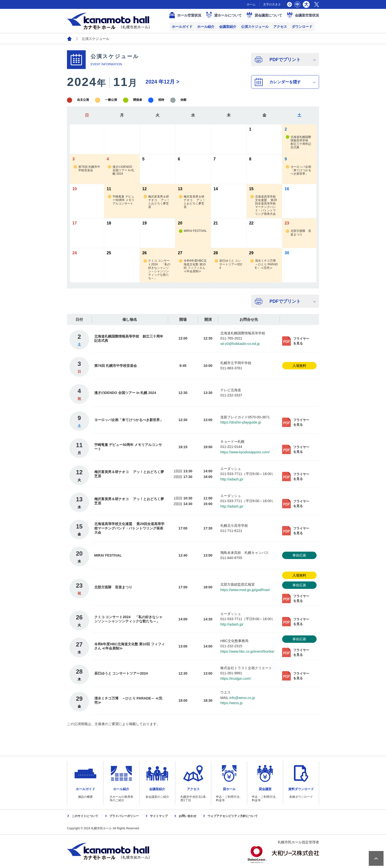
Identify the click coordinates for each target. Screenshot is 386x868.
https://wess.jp (231, 703)
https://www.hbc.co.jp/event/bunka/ (247, 651)
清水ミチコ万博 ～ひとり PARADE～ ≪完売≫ (264, 264)
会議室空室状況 (307, 15)
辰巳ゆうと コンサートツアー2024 (228, 264)
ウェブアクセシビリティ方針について (233, 816)
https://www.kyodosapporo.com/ (245, 452)
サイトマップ (159, 816)
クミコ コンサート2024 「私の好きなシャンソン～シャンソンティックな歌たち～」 (157, 269)
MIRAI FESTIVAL (193, 231)
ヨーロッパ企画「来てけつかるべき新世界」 (298, 170)
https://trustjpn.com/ (236, 679)
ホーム (251, 4)
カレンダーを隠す (285, 82)
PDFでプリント (285, 60)
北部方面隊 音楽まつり (298, 233)
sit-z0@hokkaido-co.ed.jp (240, 344)
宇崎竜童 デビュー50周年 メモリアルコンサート (121, 200)
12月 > (162, 82)
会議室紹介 (228, 27)
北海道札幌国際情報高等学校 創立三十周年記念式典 (298, 142)
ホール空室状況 (189, 15)
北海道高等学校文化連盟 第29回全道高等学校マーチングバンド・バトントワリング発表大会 (264, 205)
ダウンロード (302, 27)
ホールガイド (182, 27)
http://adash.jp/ (232, 479)
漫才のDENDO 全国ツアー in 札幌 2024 (121, 170)
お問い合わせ (188, 816)
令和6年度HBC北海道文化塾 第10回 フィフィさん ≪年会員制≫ (193, 266)
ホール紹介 (206, 27)
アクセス (280, 27)
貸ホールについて (228, 15)
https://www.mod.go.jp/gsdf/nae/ (245, 590)
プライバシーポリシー (124, 816)
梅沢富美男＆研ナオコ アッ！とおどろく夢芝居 (157, 202)
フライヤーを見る (301, 341)
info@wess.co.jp (242, 698)
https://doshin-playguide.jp (241, 422)
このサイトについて (85, 816)
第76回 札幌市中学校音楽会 (87, 169)
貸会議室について (268, 15)
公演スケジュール (255, 27)
